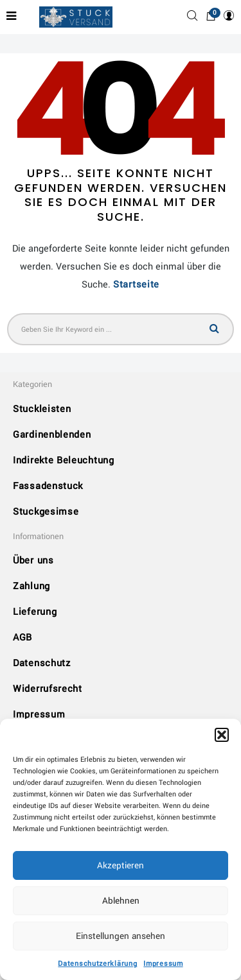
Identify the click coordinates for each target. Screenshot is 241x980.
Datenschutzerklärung (97, 964)
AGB (22, 638)
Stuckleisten (42, 409)
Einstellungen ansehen (121, 936)
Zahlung (31, 586)
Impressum (163, 964)
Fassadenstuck (48, 486)
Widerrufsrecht (48, 689)
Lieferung (35, 612)
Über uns (33, 561)
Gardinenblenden (52, 435)
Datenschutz (42, 663)
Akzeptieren (121, 865)
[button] (222, 735)
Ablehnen (121, 901)
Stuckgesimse (46, 512)
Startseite (136, 285)
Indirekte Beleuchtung (64, 460)
